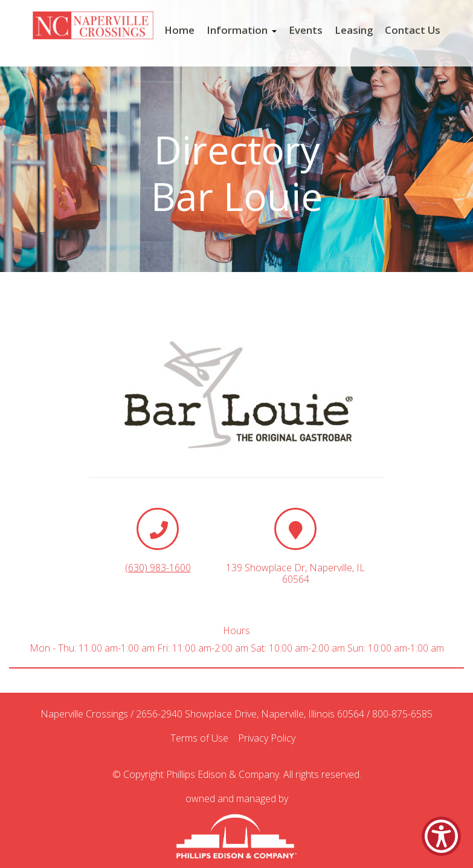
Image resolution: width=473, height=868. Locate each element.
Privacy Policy (270, 738)
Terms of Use (203, 738)
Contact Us (413, 31)
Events (306, 31)
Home (179, 31)
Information (242, 31)
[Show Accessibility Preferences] (441, 836)
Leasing (354, 31)
